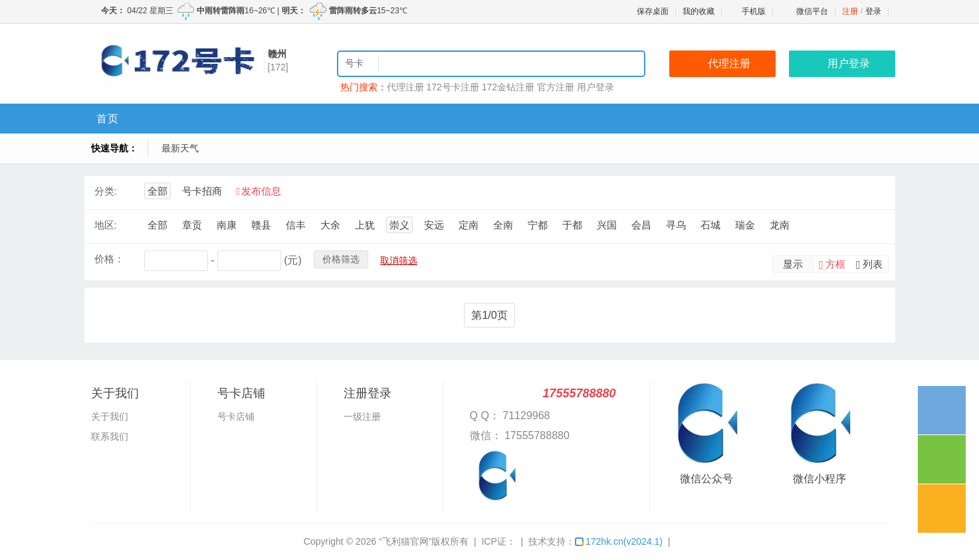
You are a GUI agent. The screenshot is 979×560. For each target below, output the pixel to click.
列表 (873, 264)
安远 (434, 225)
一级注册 (362, 417)
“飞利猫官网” (405, 541)
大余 (330, 225)
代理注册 (405, 87)
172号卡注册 (452, 87)
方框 (835, 264)
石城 (710, 225)
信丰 (296, 225)
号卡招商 (202, 191)
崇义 (399, 225)
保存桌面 (653, 11)
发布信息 (261, 191)
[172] (278, 67)
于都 (572, 225)
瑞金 (745, 225)
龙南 (780, 225)
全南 (503, 225)
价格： (109, 259)
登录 (873, 11)
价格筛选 (341, 259)
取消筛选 (399, 260)
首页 (108, 119)
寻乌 (676, 225)
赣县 (261, 225)
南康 (227, 225)
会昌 (641, 225)
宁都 (538, 225)
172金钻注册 (508, 87)
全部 (158, 191)
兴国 (607, 225)
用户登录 (596, 87)
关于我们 (110, 417)
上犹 (365, 225)
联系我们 (110, 436)
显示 (793, 264)
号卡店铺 (236, 417)
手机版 (747, 11)
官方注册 (556, 87)
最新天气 (180, 148)
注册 (850, 11)
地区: (106, 225)
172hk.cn (619, 541)
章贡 (192, 225)
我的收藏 (699, 11)
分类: (106, 191)
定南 (469, 225)
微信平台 (812, 11)
